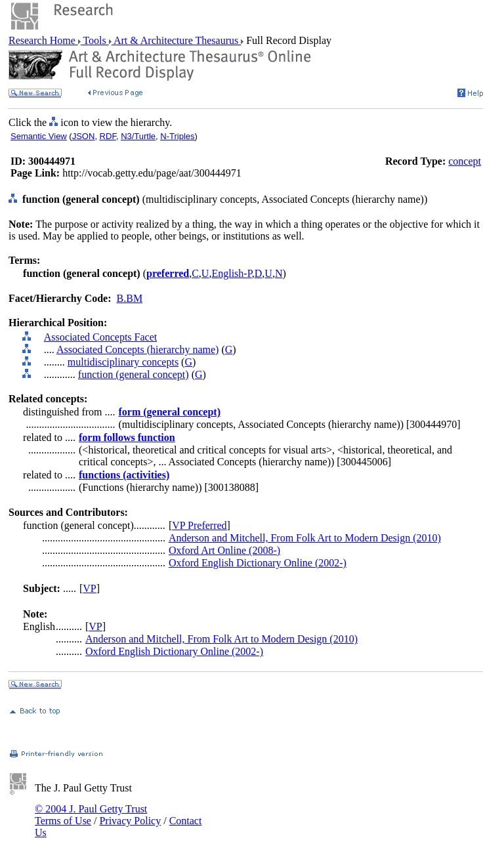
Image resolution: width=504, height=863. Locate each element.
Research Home (43, 40)
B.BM (130, 298)
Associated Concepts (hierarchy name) (137, 349)
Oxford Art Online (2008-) (224, 550)
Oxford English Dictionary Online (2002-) (258, 563)
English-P (231, 273)
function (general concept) (134, 374)
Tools (95, 40)
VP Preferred (199, 525)
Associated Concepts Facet (100, 337)
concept (465, 161)
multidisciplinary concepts (123, 362)
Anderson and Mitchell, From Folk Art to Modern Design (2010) (305, 538)
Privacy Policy (130, 821)
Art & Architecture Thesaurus (176, 40)
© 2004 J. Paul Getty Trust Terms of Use (91, 815)
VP (89, 588)
